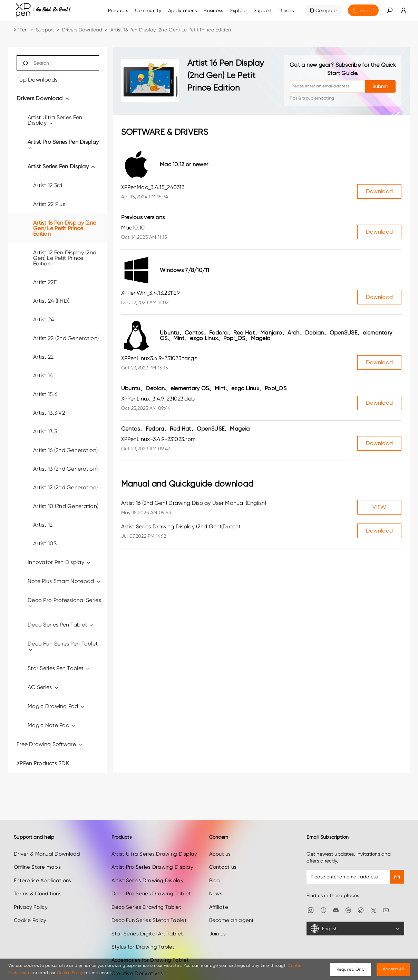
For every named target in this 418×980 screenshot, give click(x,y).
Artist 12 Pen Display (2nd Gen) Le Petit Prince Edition (65, 258)
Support (45, 30)
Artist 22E (45, 282)
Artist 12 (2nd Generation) (65, 487)
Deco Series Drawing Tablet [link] (146, 889)
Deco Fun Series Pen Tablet (63, 646)
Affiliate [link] (219, 889)
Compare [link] (326, 10)
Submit (380, 86)
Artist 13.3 (45, 431)
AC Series (43, 687)
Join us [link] (218, 916)
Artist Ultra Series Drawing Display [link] (154, 836)
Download (379, 191)
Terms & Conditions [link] (38, 876)
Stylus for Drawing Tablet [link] (143, 929)
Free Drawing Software (50, 744)
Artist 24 (44, 319)
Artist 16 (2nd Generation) (65, 450)
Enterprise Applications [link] (42, 863)
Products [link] (118, 10)
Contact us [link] (223, 849)
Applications (182, 10)
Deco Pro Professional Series (64, 603)
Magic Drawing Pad (56, 706)
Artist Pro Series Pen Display (63, 145)
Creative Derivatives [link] (137, 955)
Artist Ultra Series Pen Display (55, 120)
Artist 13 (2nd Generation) (65, 469)
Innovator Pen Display (59, 562)
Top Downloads (37, 80)
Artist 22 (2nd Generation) (66, 338)
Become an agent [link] (232, 902)
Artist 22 (43, 357)
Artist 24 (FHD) (51, 301)
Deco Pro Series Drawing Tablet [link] (151, 876)
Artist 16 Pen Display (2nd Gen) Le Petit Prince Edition (65, 228)
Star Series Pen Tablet (59, 668)
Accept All (393, 969)
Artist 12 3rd (48, 185)
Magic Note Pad (52, 725)
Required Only (351, 969)
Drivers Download (82, 30)
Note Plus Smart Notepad (64, 581)
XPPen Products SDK (43, 763)
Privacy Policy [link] (31, 889)
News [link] (216, 876)
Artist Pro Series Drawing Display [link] (152, 849)
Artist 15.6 (45, 394)
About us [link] (220, 836)
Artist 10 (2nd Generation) (66, 506)
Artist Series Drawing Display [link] (148, 863)
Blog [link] (215, 863)
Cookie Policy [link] (30, 902)
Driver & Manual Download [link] (47, 836)
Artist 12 (43, 525)
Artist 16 (43, 375)
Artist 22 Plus (49, 204)
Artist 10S (45, 543)
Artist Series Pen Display (62, 166)
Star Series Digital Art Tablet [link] (147, 916)
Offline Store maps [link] (37, 849)
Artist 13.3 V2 (49, 413)
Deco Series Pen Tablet (61, 625)
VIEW (379, 507)
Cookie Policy (70, 973)
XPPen (21, 30)
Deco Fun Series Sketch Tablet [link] (149, 902)
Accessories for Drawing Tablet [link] (150, 942)
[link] (148, 10)
